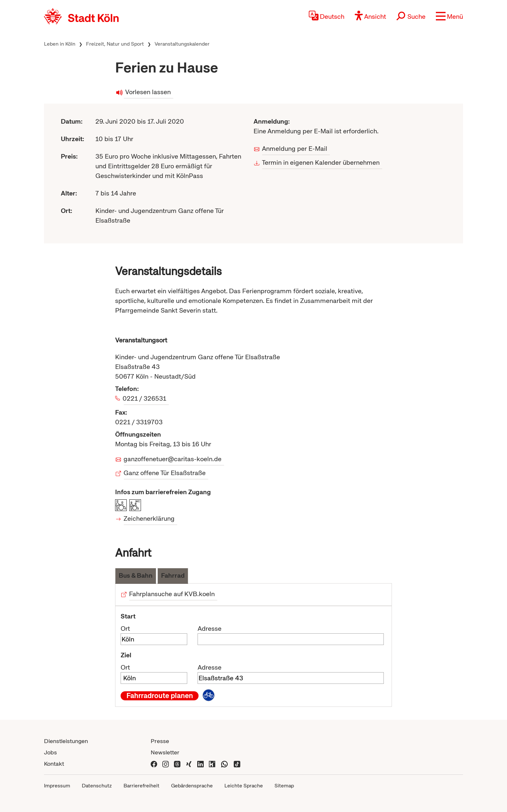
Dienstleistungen (66, 741)
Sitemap (284, 786)
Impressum (57, 786)
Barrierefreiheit (141, 786)
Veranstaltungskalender (182, 44)
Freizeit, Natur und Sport (115, 44)
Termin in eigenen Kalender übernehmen (321, 162)
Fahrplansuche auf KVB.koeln (172, 594)
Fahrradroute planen (160, 696)
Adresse (210, 628)
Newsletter (165, 752)
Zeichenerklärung (149, 518)
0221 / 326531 (145, 398)
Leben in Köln (60, 44)
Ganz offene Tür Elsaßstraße (165, 473)
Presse (160, 741)
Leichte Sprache (244, 786)
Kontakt (54, 764)
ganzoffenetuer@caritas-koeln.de (173, 459)
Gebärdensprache (192, 786)
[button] (449, 16)
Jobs (50, 752)
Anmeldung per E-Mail (295, 149)
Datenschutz (97, 786)
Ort (125, 628)
